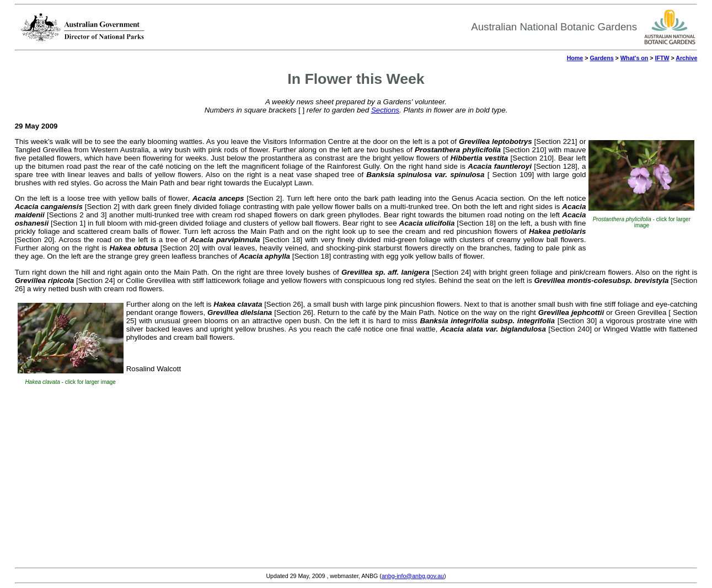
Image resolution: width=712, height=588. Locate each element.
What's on (634, 58)
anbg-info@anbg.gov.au (413, 576)
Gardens (601, 58)
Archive (686, 58)
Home (575, 58)
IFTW (662, 58)
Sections (385, 110)
